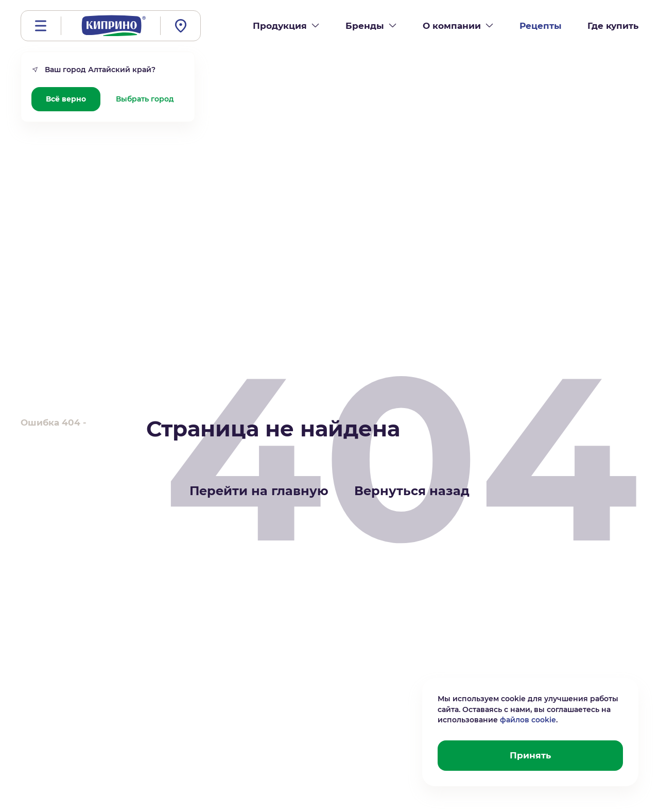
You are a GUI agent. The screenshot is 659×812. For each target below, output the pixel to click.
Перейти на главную (259, 491)
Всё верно (66, 99)
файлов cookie (528, 720)
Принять (530, 755)
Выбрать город (145, 99)
